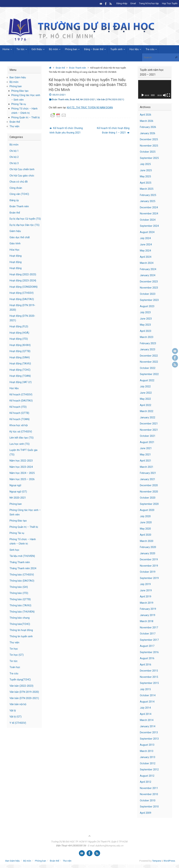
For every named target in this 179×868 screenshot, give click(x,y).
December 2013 (149, 732)
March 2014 (147, 720)
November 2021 (149, 430)
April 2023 (146, 331)
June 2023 (146, 319)
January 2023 (148, 349)
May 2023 (145, 325)
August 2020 (147, 510)
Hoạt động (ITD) (19, 343)
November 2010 (149, 794)
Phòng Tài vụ (19, 104)
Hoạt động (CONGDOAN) (24, 291)
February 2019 (148, 609)
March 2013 (147, 751)
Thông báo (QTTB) (20, 604)
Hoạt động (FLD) (19, 331)
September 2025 (149, 158)
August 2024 (147, 232)
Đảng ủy (14, 200)
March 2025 (147, 189)
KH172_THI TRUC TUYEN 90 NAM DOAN (90, 108)
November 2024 (149, 214)
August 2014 (147, 702)
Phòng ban (16, 86)
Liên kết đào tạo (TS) (22, 442)
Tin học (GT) (17, 659)
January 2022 (148, 417)
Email (133, 3)
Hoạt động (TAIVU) (20, 368)
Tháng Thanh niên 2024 (23, 573)
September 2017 (149, 640)
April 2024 (146, 257)
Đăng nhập (122, 3)
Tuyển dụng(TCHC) (20, 684)
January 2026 (148, 133)
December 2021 (149, 424)
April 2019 (146, 597)
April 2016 (146, 665)
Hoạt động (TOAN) (20, 380)
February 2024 (148, 269)
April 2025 (146, 183)
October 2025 (148, 152)
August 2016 (147, 658)
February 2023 (148, 343)
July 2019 (145, 584)
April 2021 (146, 461)
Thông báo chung (20, 622)
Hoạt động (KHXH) (20, 349)
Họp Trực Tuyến (170, 3)
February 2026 (148, 127)
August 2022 (147, 380)
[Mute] (165, 95)
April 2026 (146, 115)
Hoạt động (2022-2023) (23, 279)
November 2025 (149, 146)
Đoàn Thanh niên (78, 68)
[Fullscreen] (168, 95)
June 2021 (146, 448)
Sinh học (15, 554)
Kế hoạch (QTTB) (19, 417)
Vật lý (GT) (16, 721)
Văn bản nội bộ (18, 709)
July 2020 (145, 516)
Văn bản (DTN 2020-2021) (110, 99)
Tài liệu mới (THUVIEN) (22, 561)
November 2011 (149, 788)
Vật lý (13, 715)
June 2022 (146, 393)
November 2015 (149, 677)
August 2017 (147, 646)
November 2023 (149, 288)
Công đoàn (16, 188)
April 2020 (146, 535)
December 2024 (149, 207)
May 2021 (145, 455)
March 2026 (147, 121)
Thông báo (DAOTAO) (22, 585)
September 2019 (149, 578)
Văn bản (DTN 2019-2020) (24, 696)
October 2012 (148, 763)
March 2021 (147, 467)
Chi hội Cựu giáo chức (22, 176)
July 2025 (145, 164)
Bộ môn (14, 82)
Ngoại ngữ (15, 490)
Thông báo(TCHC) (20, 628)
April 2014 (146, 714)
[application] (155, 89)
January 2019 (148, 615)
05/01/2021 (59, 95)
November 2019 (149, 566)
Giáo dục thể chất (20, 242)
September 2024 (149, 226)
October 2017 (148, 634)
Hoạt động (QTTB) (20, 356)
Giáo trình (15, 248)
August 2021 (147, 442)
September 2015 (149, 683)
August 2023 (147, 306)
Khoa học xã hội (19, 430)
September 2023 (149, 300)
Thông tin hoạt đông (21, 635)
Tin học (14, 653)
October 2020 (148, 498)
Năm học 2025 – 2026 (22, 484)
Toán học (15, 672)
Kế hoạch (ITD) (18, 411)
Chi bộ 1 (14, 151)
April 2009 (146, 813)
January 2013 (148, 757)
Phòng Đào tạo (20, 91)
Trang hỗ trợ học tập (149, 3)
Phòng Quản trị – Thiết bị (26, 117)
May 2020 (145, 529)
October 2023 (148, 294)
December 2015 (149, 671)
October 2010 (148, 800)
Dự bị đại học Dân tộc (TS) (25, 229)
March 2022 (147, 411)
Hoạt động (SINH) (20, 362)
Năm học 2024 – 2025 (22, 478)
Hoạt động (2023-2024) (23, 285)
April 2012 (146, 782)
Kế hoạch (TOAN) (20, 424)
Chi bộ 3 (14, 163)
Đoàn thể (60, 68)
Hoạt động (16, 260)
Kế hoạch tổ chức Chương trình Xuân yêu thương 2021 (66, 130)
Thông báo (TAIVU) (21, 610)
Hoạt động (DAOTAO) (22, 303)
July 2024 (145, 238)
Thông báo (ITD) (19, 598)
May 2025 (145, 176)
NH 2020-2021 (88, 99)
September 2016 (149, 652)
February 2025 (148, 195)
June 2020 (146, 522)
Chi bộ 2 (14, 157)
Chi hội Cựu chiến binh (22, 169)
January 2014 (148, 726)
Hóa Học (15, 254)
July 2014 (145, 708)
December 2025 (149, 139)
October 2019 (148, 572)
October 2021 (148, 436)
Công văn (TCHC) (20, 194)
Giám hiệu (15, 236)
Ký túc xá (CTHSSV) (21, 436)
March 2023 (147, 337)
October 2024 (148, 220)
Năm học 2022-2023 (21, 465)
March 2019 (147, 603)
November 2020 (149, 492)
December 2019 (149, 559)
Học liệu (14, 393)
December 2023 (149, 282)
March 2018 (147, 621)
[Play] (143, 95)
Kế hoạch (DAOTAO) (21, 405)
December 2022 (149, 356)
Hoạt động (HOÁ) (19, 337)
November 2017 (149, 628)
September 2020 (149, 504)
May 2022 (145, 399)
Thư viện (14, 126)
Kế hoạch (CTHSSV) (21, 399)
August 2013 (147, 745)
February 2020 (148, 547)
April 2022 (146, 405)
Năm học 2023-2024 (21, 471)
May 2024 (145, 251)
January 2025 (148, 201)
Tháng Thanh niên (20, 567)
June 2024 (146, 244)
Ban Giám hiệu (18, 77)
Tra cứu (14, 678)
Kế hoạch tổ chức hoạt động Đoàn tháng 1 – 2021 (113, 130)
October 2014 (148, 695)
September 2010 (149, 807)
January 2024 (148, 275)
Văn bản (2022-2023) (22, 690)
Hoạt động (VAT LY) (21, 386)
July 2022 (145, 386)
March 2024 (147, 263)
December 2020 (149, 485)
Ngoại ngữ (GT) (18, 496)
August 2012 (147, 776)
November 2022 (149, 362)
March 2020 (147, 541)
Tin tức (14, 665)
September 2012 (149, 770)
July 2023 (145, 312)
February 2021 (148, 473)
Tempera (156, 861)
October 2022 (148, 368)
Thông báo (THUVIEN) (22, 616)
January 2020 (148, 553)
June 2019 (146, 590)
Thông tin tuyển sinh (21, 641)
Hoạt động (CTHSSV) (22, 297)
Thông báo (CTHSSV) (22, 579)
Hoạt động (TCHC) (20, 374)
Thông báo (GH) (19, 591)
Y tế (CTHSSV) (18, 727)
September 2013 (149, 739)
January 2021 (148, 479)
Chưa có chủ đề (19, 182)
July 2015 (145, 689)
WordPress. (170, 861)
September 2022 (149, 374)
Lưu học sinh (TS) (20, 448)
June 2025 (146, 170)
